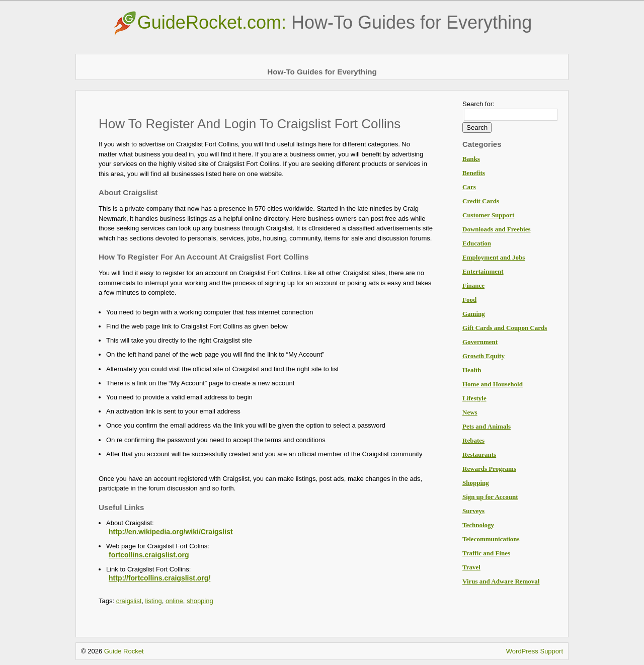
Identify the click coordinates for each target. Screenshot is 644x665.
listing (154, 601)
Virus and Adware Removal (501, 581)
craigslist (129, 601)
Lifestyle (474, 398)
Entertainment (483, 271)
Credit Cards (481, 201)
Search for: (478, 104)
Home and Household (493, 384)
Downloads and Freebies (497, 229)
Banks (471, 159)
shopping (200, 601)
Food (469, 300)
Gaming (474, 314)
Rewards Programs (489, 469)
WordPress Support (535, 651)
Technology (478, 525)
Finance (473, 285)
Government (480, 342)
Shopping (476, 483)
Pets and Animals (487, 426)
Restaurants (479, 454)
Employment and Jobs (494, 257)
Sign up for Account (490, 497)
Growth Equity (484, 356)
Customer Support (488, 215)
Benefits (474, 173)
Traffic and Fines (486, 553)
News (470, 412)
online (174, 601)
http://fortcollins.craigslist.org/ (159, 578)
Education (477, 243)
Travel (471, 567)
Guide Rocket (124, 651)
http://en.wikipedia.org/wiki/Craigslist (171, 532)
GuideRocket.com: (322, 22)
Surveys (473, 511)
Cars (469, 187)
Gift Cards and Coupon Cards (505, 328)
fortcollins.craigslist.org (149, 555)
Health (472, 370)
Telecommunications (491, 539)
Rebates (473, 440)
